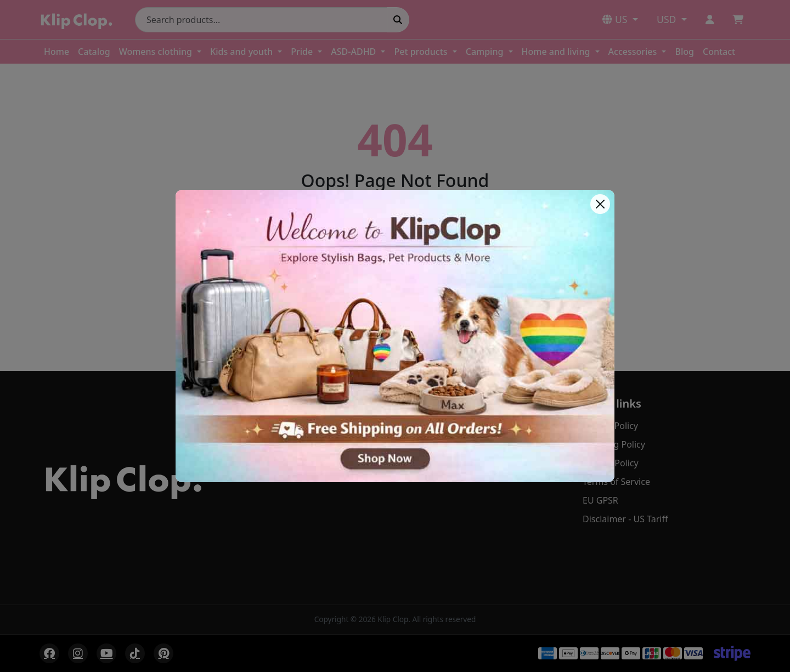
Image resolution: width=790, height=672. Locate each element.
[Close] (600, 204)
